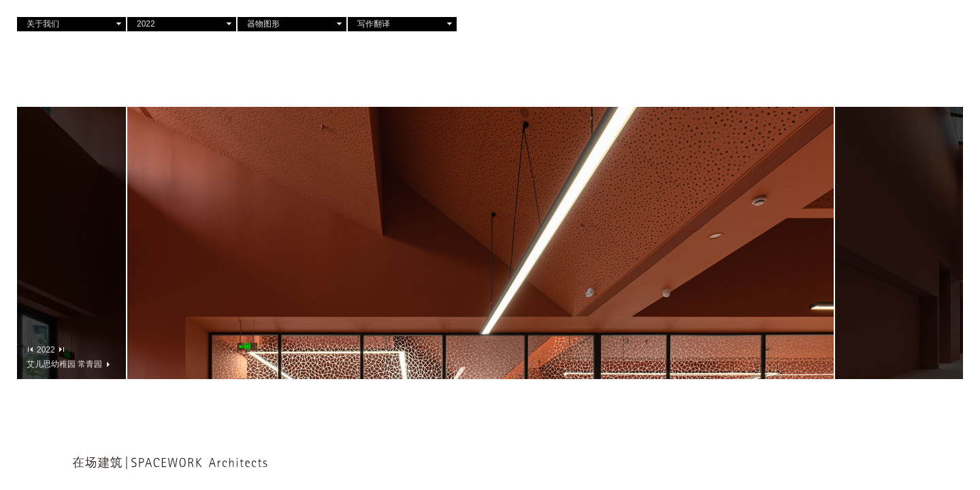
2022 (146, 24)
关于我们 (43, 24)
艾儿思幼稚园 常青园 (68, 364)
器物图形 (263, 24)
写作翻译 (374, 24)
